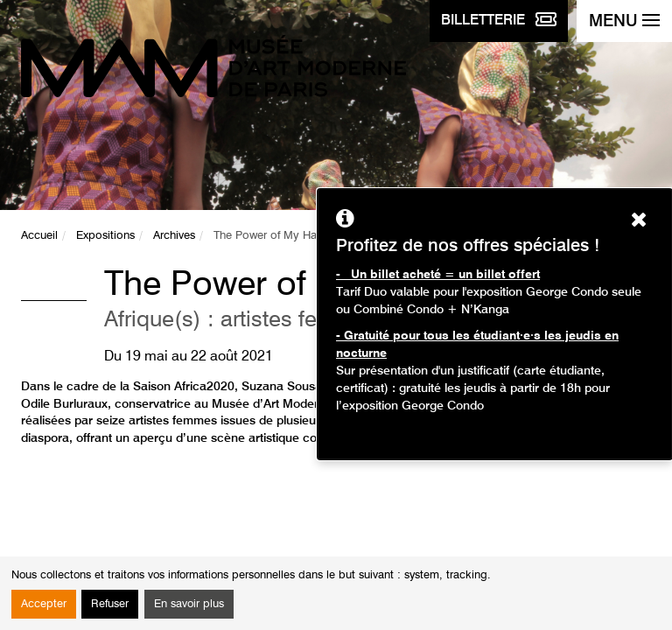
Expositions (105, 236)
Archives (174, 236)
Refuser (110, 604)
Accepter (44, 604)
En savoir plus (189, 604)
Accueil (39, 236)
